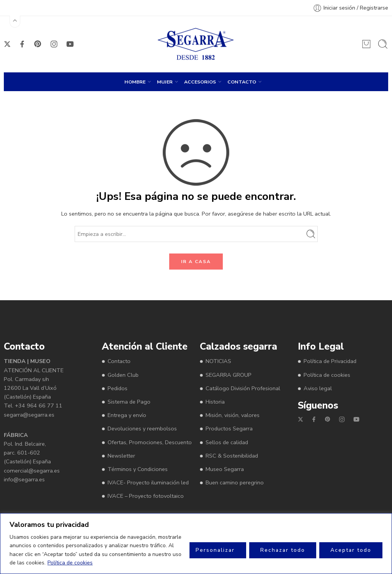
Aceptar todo (351, 550)
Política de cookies (70, 563)
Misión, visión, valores (233, 415)
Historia (215, 402)
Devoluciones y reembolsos (142, 428)
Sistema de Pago (129, 402)
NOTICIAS (218, 361)
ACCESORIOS (200, 82)
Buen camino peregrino (235, 482)
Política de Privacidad (330, 361)
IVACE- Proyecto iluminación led (148, 482)
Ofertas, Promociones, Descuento (150, 442)
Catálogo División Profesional (243, 388)
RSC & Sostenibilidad (232, 456)
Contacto (119, 361)
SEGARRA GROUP (229, 375)
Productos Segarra (229, 428)
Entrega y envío (127, 415)
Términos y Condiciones (138, 469)
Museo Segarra (225, 469)
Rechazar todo (283, 550)
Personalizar (215, 550)
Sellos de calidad (227, 442)
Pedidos (118, 388)
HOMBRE (135, 82)
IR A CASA (196, 262)
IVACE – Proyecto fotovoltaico (146, 496)
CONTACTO (242, 82)
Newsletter (121, 456)
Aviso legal (318, 388)
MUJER (165, 82)
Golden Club (123, 375)
